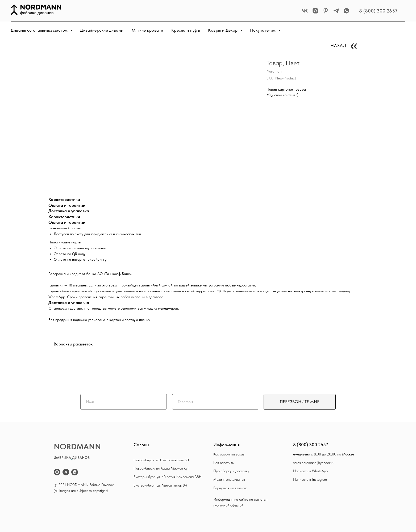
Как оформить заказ (229, 454)
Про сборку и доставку (231, 471)
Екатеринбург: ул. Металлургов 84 (160, 485)
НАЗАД (338, 46)
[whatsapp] (346, 11)
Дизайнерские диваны (102, 30)
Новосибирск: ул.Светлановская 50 (161, 460)
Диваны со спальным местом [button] (40, 30)
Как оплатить (224, 463)
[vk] (305, 11)
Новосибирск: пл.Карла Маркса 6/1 (161, 468)
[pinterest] (326, 11)
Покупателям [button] (263, 30)
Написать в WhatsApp (310, 471)
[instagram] (315, 11)
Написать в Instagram (310, 479)
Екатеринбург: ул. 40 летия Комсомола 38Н (168, 477)
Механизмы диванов (229, 479)
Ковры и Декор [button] (223, 30)
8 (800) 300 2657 (378, 11)
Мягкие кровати (147, 30)
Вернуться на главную (230, 488)
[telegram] (336, 11)
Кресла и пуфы (186, 30)
